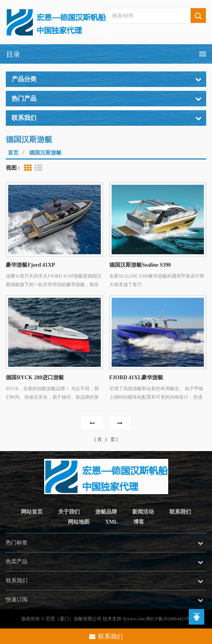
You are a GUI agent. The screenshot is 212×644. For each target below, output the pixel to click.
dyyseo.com (134, 619)
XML (111, 522)
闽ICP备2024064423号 (168, 619)
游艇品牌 (106, 512)
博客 (139, 522)
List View (38, 168)
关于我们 (69, 512)
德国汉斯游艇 (45, 153)
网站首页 (32, 512)
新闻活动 (143, 512)
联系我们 (180, 512)
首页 (13, 153)
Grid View (28, 168)
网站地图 (79, 522)
